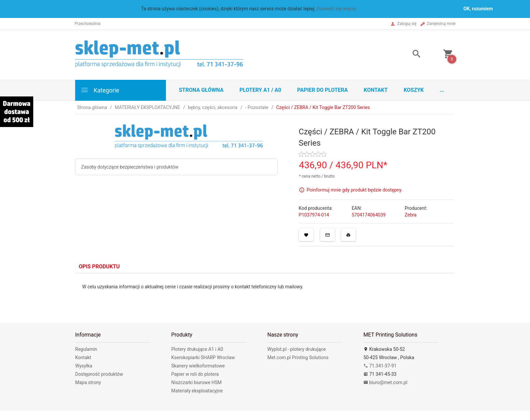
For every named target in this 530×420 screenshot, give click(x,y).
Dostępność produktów (99, 374)
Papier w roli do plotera (195, 374)
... (442, 90)
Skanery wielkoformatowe (198, 366)
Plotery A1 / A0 (260, 90)
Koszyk (414, 90)
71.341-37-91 (380, 366)
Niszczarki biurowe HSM (197, 382)
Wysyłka (84, 366)
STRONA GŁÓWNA (201, 90)
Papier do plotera (323, 90)
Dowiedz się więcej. (337, 9)
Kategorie (100, 90)
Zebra (411, 215)
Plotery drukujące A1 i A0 (197, 349)
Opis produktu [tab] (99, 267)
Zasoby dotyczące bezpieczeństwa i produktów (130, 167)
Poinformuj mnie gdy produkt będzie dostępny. (354, 190)
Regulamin (86, 349)
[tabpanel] (265, 293)
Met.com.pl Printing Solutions (298, 357)
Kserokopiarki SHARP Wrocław (203, 357)
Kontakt (376, 90)
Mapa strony (88, 382)
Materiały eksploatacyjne (197, 391)
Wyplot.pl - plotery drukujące (297, 349)
